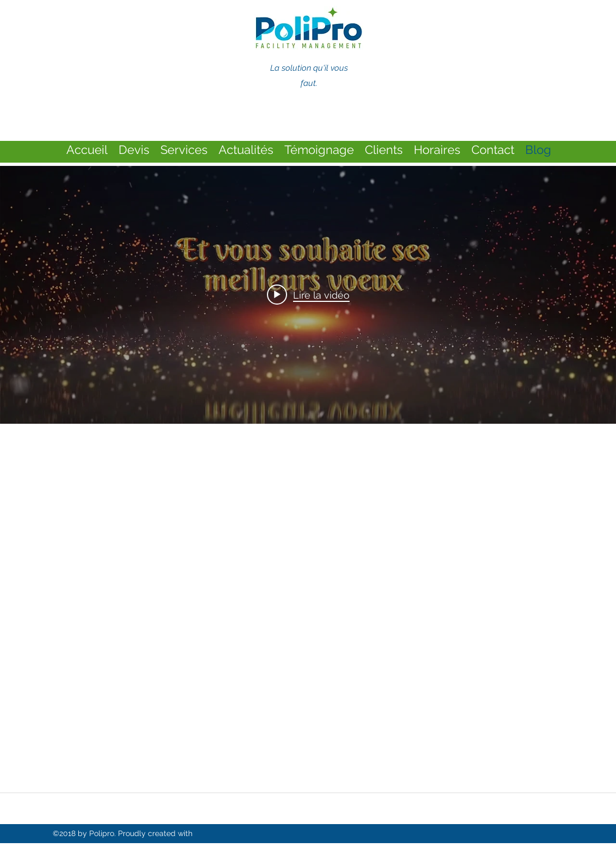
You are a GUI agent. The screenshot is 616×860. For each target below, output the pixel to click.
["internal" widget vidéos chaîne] (308, 295)
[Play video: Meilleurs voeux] (308, 295)
